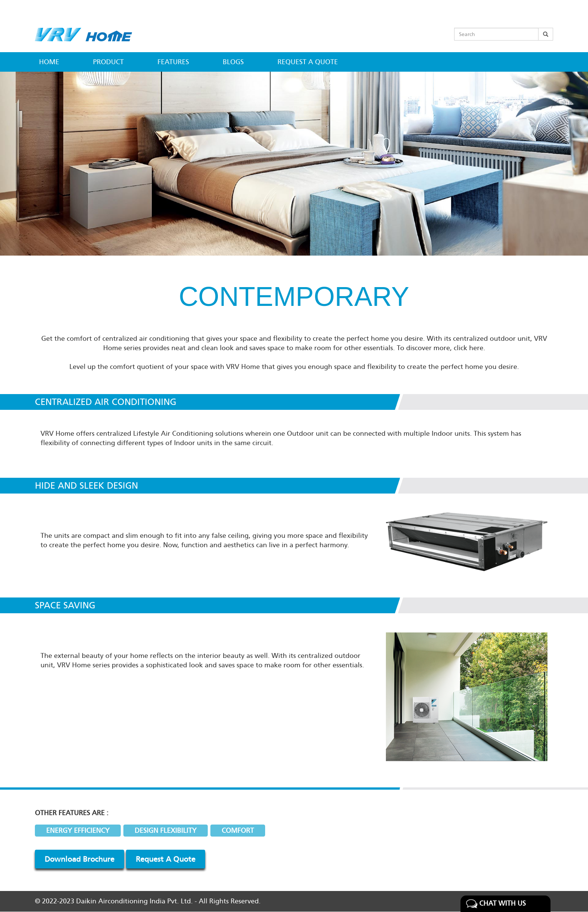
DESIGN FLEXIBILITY (166, 831)
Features (173, 62)
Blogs (233, 62)
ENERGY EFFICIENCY (78, 831)
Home (49, 62)
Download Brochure (79, 859)
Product (108, 62)
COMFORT (238, 831)
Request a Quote (308, 62)
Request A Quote (166, 859)
